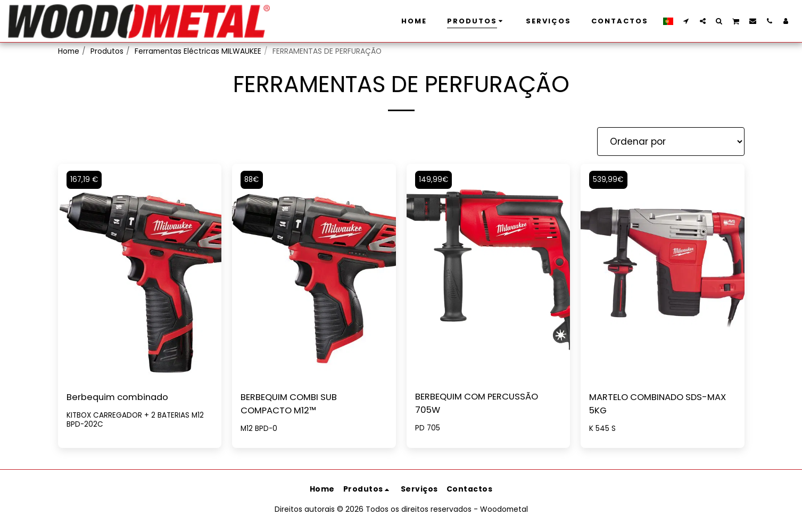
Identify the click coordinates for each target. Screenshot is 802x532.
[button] (686, 21)
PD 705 (428, 429)
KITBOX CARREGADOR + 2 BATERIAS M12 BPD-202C (136, 420)
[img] (489, 273)
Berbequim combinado (120, 397)
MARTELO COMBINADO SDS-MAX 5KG (661, 404)
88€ (253, 179)
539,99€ (609, 179)
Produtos (107, 51)
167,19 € (85, 179)
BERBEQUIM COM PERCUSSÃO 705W (480, 404)
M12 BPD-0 (259, 429)
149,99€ (434, 179)
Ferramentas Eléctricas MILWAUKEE (198, 51)
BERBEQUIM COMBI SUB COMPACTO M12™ (291, 404)
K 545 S (602, 429)
